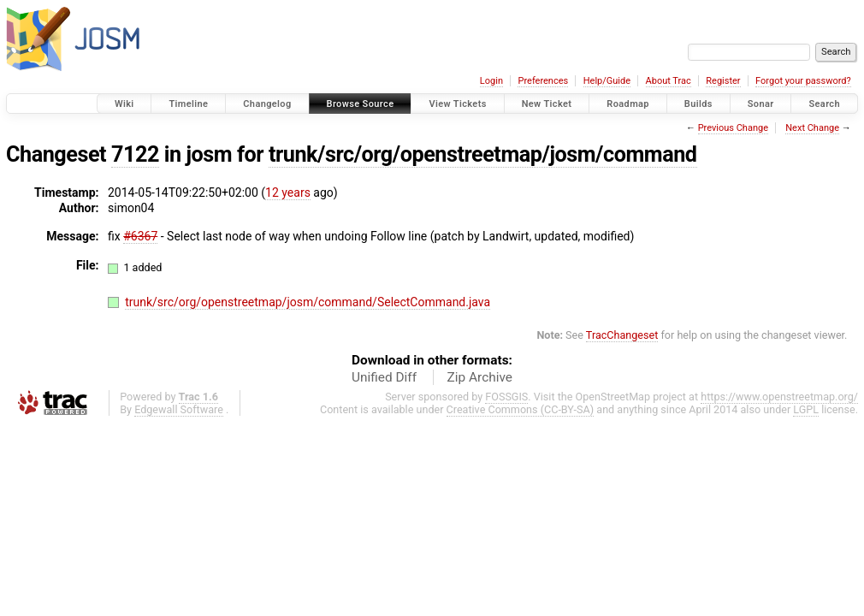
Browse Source (361, 104)
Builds (698, 104)
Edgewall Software (179, 409)
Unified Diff (384, 377)
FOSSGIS (506, 397)
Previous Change (733, 128)
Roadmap (628, 104)
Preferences (543, 81)
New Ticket (547, 104)
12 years (288, 192)
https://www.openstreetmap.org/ (779, 397)
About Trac (669, 81)
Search (824, 104)
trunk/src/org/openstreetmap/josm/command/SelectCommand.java (308, 302)
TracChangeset (622, 335)
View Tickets (457, 104)
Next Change (812, 128)
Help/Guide (607, 81)
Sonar (761, 104)
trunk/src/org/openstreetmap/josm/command (483, 154)
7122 (135, 154)
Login (491, 81)
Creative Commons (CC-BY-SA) (521, 409)
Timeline (188, 104)
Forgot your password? (803, 81)
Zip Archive (480, 377)
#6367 (140, 236)
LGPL (806, 409)
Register (723, 81)
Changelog (267, 104)
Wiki (124, 104)
